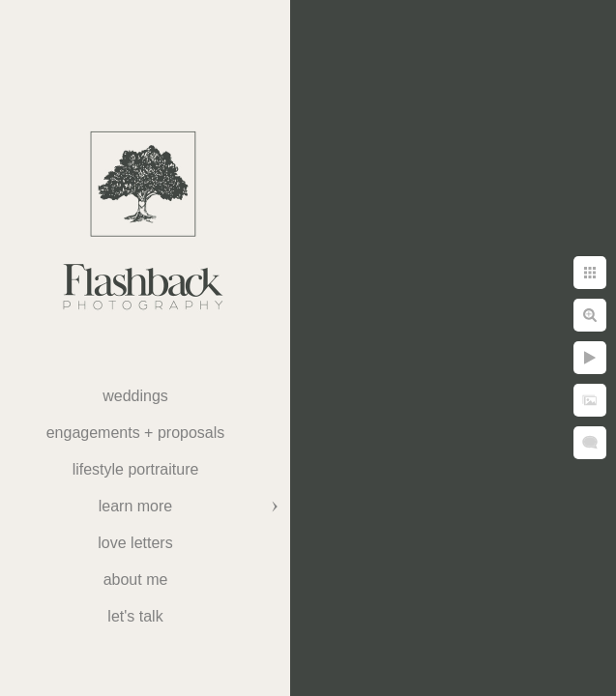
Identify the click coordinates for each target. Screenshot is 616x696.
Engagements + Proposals (136, 433)
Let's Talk (135, 616)
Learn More (135, 506)
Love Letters (135, 543)
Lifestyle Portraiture (136, 469)
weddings (135, 396)
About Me (136, 580)
